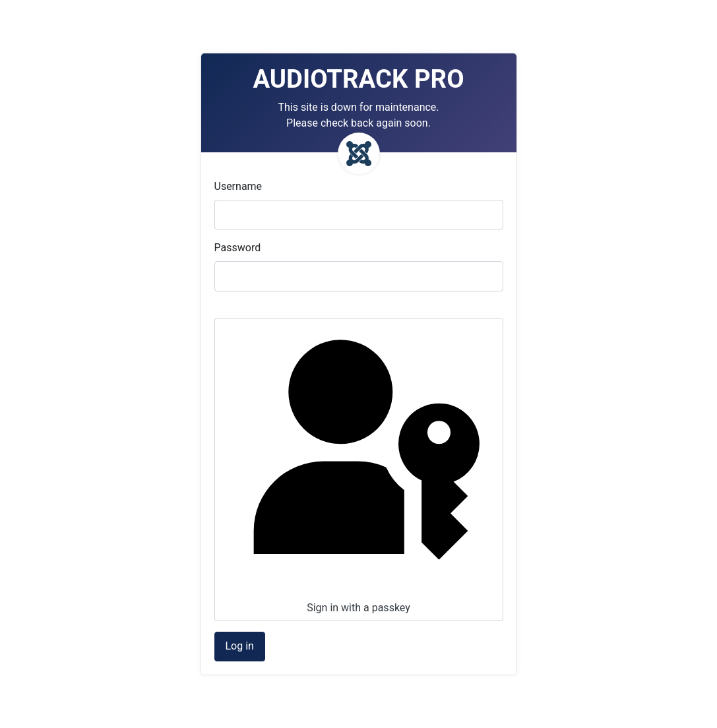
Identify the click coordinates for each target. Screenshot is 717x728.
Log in (240, 646)
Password (238, 248)
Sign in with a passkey (358, 468)
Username (238, 186)
